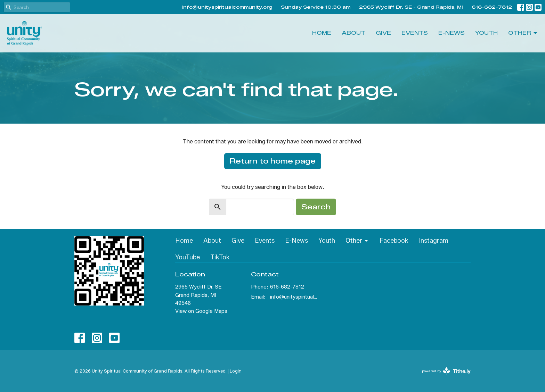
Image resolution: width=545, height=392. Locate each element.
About (353, 33)
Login (236, 371)
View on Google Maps (201, 311)
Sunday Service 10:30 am (316, 7)
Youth (486, 33)
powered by (446, 371)
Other (523, 33)
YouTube (188, 257)
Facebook (394, 241)
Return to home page (273, 161)
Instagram (434, 241)
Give (383, 33)
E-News (452, 33)
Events (415, 33)
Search (316, 207)
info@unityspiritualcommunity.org (227, 7)
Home (322, 33)
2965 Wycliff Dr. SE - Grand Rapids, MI (411, 7)
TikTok (220, 257)
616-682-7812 (492, 7)
